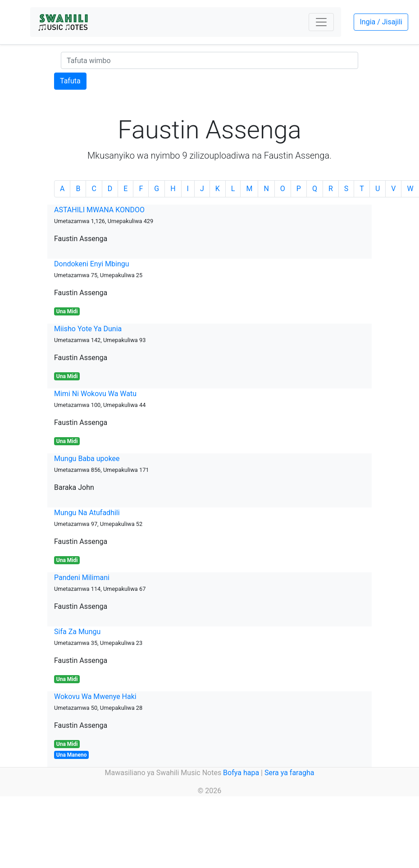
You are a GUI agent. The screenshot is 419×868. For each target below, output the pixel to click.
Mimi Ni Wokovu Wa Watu (95, 394)
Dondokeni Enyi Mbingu (92, 264)
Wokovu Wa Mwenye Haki (95, 697)
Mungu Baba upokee (87, 459)
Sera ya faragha (289, 773)
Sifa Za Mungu (77, 632)
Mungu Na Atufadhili (87, 513)
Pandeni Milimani (82, 578)
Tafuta (70, 81)
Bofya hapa (241, 773)
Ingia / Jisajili (381, 22)
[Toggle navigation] (321, 22)
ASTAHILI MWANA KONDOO (99, 210)
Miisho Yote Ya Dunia (88, 329)
